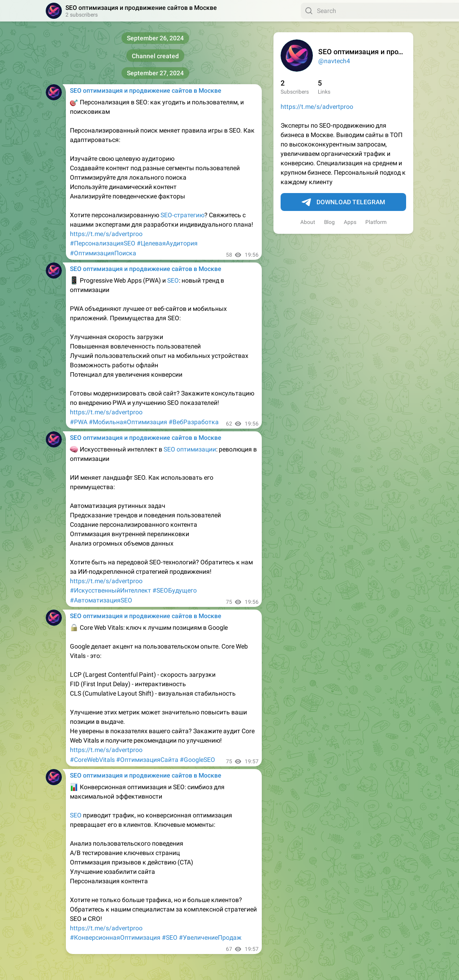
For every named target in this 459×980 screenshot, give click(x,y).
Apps (350, 222)
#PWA (79, 422)
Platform (376, 222)
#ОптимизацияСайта (147, 760)
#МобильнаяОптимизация (128, 422)
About (308, 222)
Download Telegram (343, 202)
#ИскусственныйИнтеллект (110, 590)
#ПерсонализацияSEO (103, 243)
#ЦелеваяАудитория (167, 243)
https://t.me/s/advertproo (317, 107)
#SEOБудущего (175, 590)
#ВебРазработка (194, 422)
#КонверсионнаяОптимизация (115, 937)
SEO (173, 280)
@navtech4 (334, 61)
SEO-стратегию (182, 215)
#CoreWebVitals (92, 760)
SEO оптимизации (190, 449)
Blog (329, 222)
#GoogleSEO (197, 760)
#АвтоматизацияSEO (101, 600)
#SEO (170, 937)
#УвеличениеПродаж (210, 937)
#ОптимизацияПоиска (103, 253)
